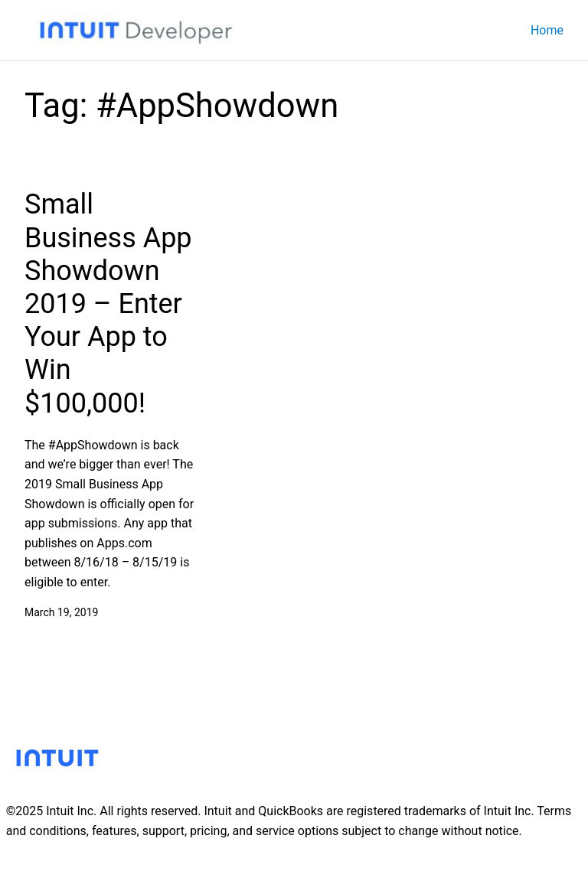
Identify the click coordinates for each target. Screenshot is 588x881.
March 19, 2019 (61, 612)
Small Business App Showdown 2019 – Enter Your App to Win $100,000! (108, 303)
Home (547, 30)
